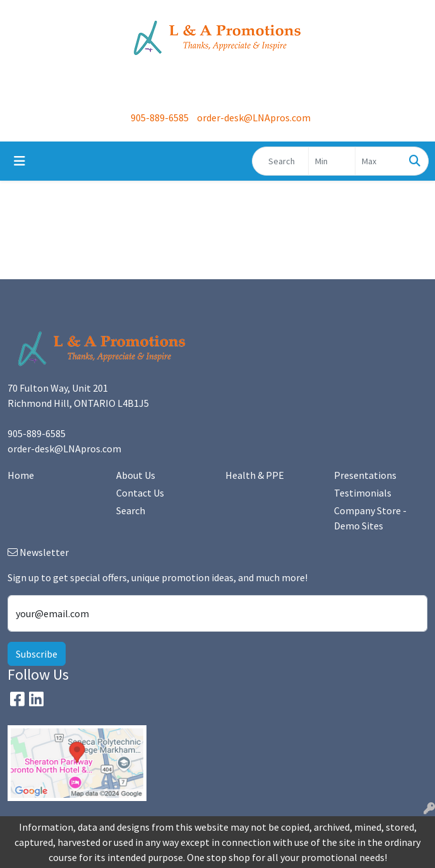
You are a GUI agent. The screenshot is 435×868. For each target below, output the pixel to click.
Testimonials (363, 493)
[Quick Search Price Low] (332, 161)
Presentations (365, 475)
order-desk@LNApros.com (254, 118)
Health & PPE (255, 475)
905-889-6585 (160, 118)
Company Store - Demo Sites (370, 518)
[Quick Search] (280, 161)
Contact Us (140, 493)
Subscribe (37, 654)
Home (21, 475)
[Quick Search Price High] (378, 161)
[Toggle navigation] (20, 161)
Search (131, 510)
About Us (136, 475)
